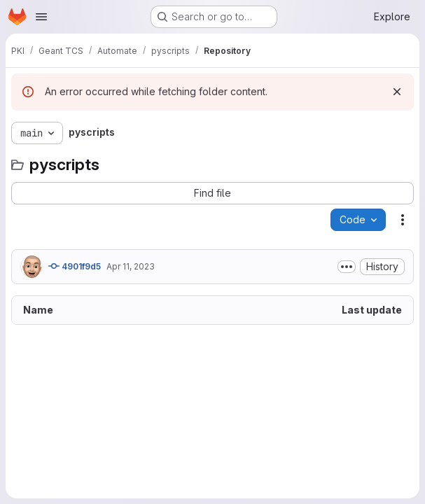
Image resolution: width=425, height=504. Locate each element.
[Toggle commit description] (347, 267)
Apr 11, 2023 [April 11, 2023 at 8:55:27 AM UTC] (131, 266)
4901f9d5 (75, 266)
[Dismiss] (397, 92)
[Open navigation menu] (41, 17)
